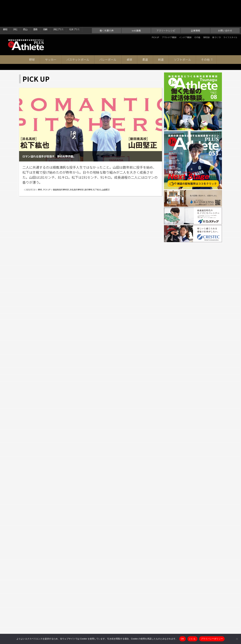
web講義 (136, 11)
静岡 (6, 4)
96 (97, 539)
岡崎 (55, 4)
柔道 (145, 40)
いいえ (192, 639)
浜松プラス (71, 4)
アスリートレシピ (166, 11)
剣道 (161, 40)
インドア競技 (161, 18)
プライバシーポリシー (212, 639)
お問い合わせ (225, 11)
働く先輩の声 (107, 11)
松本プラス (91, 4)
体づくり (207, 18)
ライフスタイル (227, 18)
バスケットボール (78, 40)
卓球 (129, 40)
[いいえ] (237, 639)
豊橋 (43, 4)
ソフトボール (182, 40)
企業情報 (195, 11)
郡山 (30, 4)
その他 (179, 18)
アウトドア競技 (138, 18)
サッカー (51, 40)
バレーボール (108, 40)
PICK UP (119, 18)
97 (106, 539)
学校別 (191, 18)
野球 (32, 40)
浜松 (18, 4)
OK (183, 639)
